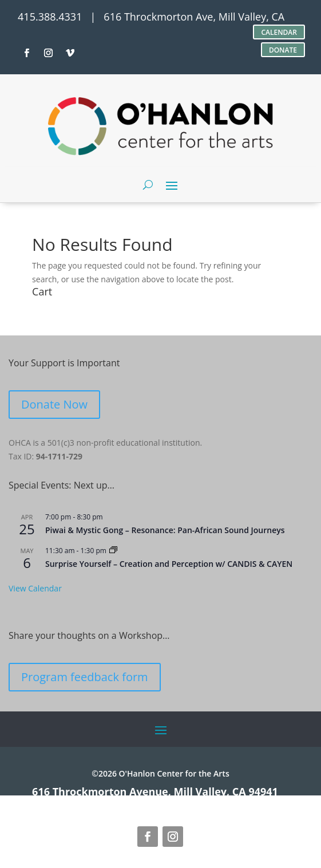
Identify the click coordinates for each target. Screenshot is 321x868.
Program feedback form (85, 677)
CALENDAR (279, 32)
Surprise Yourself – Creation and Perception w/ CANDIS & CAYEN (169, 564)
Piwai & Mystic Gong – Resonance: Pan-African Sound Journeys (165, 530)
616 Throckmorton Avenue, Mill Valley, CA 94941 (155, 791)
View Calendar (35, 588)
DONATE (283, 50)
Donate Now (54, 404)
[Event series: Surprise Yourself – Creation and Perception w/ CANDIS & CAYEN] (113, 551)
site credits (71, 802)
